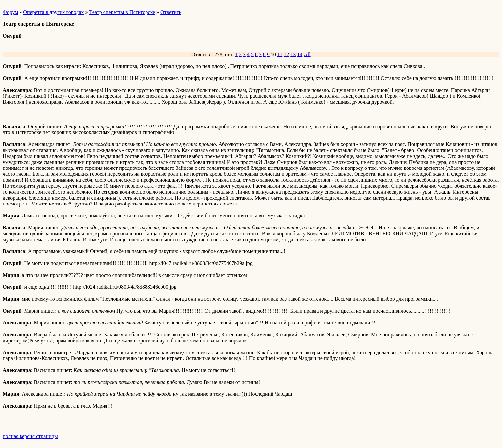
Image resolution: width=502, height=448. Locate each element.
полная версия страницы (30, 436)
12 (286, 54)
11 (280, 54)
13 (293, 54)
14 (300, 54)
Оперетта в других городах (53, 12)
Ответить (171, 12)
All (307, 54)
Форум (10, 12)
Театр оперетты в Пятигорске (122, 12)
